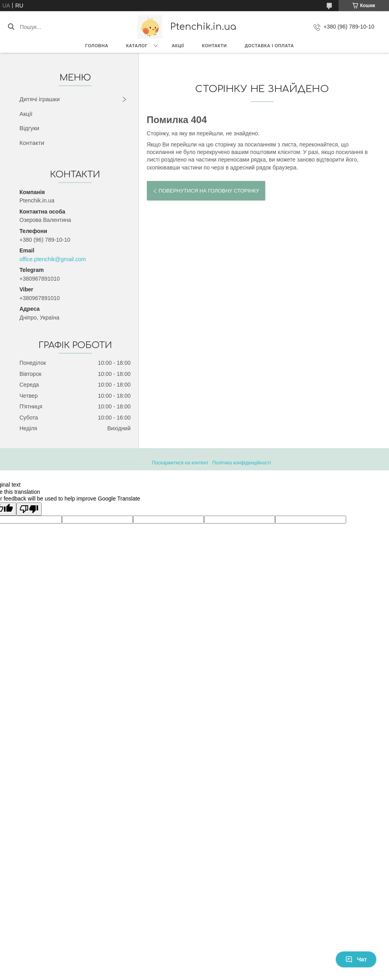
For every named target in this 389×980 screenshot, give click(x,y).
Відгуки (29, 128)
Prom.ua (232, 456)
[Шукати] (11, 27)
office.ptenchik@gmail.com (53, 259)
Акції (178, 46)
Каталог (137, 46)
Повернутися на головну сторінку (209, 191)
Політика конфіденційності (242, 463)
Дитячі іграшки (39, 99)
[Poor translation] (29, 509)
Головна (97, 46)
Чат (356, 959)
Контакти (215, 46)
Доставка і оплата (269, 46)
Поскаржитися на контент (180, 463)
